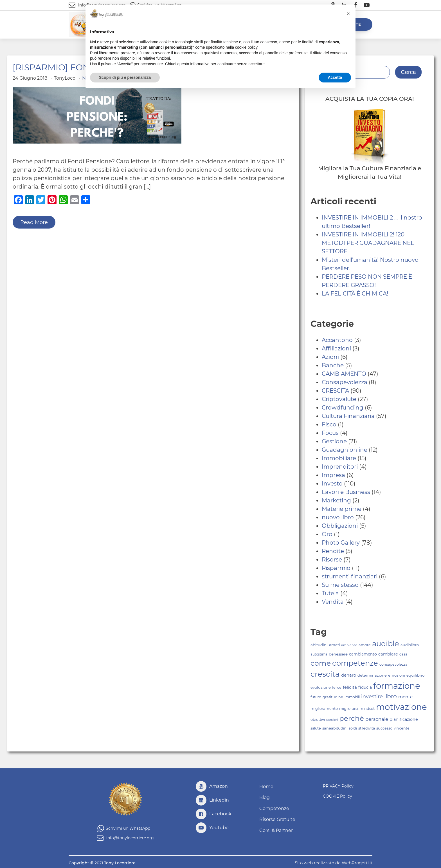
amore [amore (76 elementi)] (365, 645)
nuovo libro (338, 517)
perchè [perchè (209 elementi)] (352, 718)
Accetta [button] (335, 77)
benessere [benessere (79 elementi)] (338, 654)
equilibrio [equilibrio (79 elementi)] (415, 675)
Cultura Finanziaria (348, 416)
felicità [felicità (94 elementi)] (350, 687)
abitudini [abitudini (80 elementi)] (319, 645)
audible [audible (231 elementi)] (386, 644)
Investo (332, 484)
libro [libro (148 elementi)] (391, 696)
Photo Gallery (341, 543)
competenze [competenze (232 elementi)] (355, 663)
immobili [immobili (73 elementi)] (352, 697)
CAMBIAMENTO (344, 374)
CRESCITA (335, 391)
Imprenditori (340, 467)
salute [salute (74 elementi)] (316, 728)
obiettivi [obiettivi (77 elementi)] (318, 720)
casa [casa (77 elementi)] (403, 654)
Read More (34, 222)
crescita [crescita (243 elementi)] (325, 674)
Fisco (329, 424)
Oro (327, 534)
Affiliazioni (336, 348)
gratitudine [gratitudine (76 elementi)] (333, 697)
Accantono (337, 340)
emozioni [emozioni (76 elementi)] (397, 675)
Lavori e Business (346, 492)
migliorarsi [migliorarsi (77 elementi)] (349, 709)
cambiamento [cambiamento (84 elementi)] (363, 654)
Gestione (334, 441)
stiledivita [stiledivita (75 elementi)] (367, 728)
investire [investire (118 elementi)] (372, 697)
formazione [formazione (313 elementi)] (397, 686)
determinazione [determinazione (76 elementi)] (372, 675)
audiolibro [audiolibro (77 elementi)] (410, 645)
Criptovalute (339, 399)
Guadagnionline (345, 450)
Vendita (333, 602)
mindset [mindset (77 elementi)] (367, 709)
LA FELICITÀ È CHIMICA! (355, 294)
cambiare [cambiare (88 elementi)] (388, 654)
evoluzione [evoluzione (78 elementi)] (321, 687)
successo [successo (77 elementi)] (384, 728)
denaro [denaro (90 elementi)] (349, 675)
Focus (330, 433)
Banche (333, 365)
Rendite (333, 551)
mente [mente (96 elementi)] (405, 697)
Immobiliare (339, 458)
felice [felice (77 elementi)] (337, 687)
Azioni (330, 357)
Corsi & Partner (276, 830)
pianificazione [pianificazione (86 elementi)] (404, 719)
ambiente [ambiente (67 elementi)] (349, 645)
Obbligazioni (340, 526)
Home (266, 787)
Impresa (333, 475)
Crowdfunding (343, 408)
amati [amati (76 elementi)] (334, 645)
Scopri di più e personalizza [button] (125, 77)
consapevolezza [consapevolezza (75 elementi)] (393, 664)
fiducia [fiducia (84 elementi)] (365, 687)
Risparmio (336, 568)
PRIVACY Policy (338, 786)
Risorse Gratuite (277, 819)
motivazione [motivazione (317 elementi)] (401, 707)
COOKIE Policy (337, 796)
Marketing (336, 500)
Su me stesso (340, 585)
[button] (348, 14)
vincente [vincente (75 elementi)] (402, 728)
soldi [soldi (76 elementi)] (353, 728)
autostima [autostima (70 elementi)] (319, 654)
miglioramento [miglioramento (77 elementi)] (324, 709)
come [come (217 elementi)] (321, 663)
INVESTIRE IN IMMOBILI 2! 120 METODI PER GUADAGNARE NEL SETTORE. (368, 243)
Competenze (274, 808)
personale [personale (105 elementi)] (377, 719)
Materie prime (342, 509)
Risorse (332, 560)
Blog (265, 797)
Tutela (330, 593)
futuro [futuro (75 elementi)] (316, 697)
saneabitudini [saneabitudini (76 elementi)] (335, 728)
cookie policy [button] (246, 47)
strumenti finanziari (350, 576)
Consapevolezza (345, 382)
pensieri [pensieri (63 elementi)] (332, 720)
